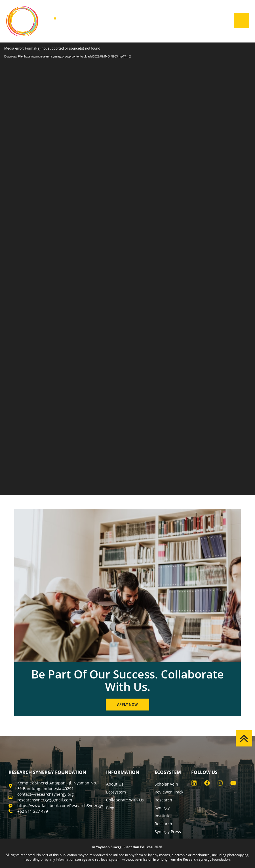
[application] (127, 269)
